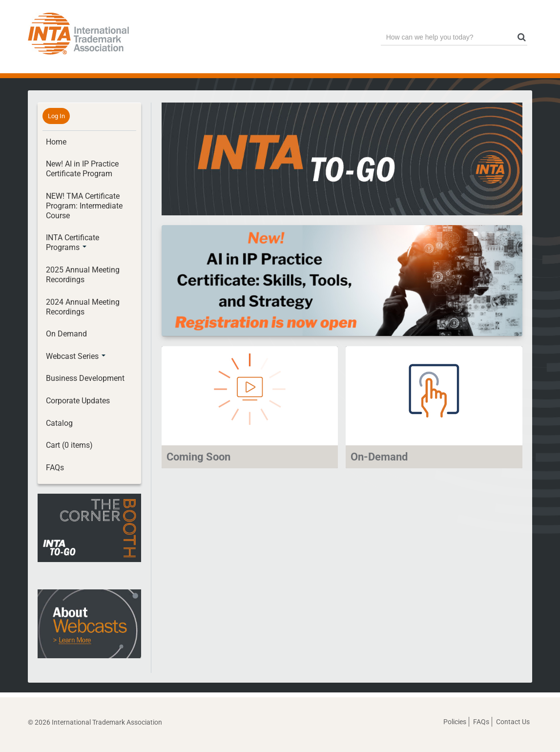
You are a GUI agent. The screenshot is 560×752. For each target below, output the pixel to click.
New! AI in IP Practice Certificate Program (82, 169)
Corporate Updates (78, 401)
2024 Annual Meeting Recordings (83, 307)
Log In (56, 116)
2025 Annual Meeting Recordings (83, 275)
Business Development (85, 378)
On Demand (66, 334)
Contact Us (513, 722)
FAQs (55, 468)
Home (56, 142)
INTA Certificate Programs (73, 242)
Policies (455, 722)
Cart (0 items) (69, 445)
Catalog (59, 423)
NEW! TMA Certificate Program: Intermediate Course (84, 206)
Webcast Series (76, 356)
